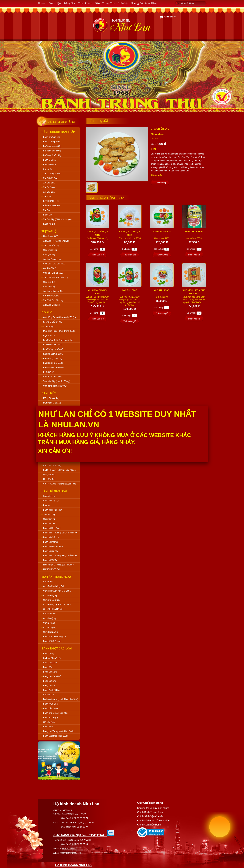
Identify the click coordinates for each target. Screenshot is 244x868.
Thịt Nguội (49, 231)
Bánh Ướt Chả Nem (52, 641)
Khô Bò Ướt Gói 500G (53, 354)
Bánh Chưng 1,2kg (52, 137)
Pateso (46, 505)
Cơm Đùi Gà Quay (52, 600)
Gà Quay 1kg (49, 475)
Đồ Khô (47, 312)
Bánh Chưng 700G (52, 142)
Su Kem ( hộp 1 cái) (52, 658)
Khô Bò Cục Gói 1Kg (53, 358)
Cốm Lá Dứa (49, 722)
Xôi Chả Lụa (49, 183)
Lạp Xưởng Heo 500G (53, 349)
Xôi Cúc (47, 210)
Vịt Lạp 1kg (48, 326)
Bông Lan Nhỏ (50, 681)
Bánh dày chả (49, 164)
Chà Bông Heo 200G (53, 377)
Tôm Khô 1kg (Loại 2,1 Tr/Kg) (57, 381)
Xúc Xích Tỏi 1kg (51, 245)
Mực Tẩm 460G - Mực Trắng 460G (59, 331)
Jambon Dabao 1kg (52, 259)
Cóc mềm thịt (49, 519)
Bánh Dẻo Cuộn (50, 708)
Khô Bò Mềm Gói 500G (54, 368)
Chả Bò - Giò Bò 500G (53, 273)
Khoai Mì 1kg (49, 224)
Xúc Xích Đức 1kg (51, 305)
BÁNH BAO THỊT (51, 201)
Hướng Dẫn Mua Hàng (144, 3)
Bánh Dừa (48, 667)
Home (42, 3)
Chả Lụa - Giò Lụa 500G (54, 264)
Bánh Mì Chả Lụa (51, 537)
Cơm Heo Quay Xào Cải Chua (57, 591)
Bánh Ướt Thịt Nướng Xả (54, 637)
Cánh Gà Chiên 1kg (52, 466)
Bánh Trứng (49, 654)
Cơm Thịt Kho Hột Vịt (53, 609)
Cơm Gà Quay (50, 618)
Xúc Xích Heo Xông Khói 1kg (56, 241)
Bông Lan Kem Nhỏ (52, 676)
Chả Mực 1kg (49, 287)
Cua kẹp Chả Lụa (51, 501)
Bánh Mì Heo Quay (52, 528)
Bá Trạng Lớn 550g (52, 151)
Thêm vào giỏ (97, 255)
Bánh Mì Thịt (49, 524)
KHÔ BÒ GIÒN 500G (53, 322)
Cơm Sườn (48, 582)
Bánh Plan (48, 727)
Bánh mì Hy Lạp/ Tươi (53, 546)
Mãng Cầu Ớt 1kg (51, 398)
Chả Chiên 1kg (50, 250)
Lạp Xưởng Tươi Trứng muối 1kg (58, 340)
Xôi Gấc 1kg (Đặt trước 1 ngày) (57, 219)
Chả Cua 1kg (49, 282)
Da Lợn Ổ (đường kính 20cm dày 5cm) (61, 699)
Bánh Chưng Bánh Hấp (58, 132)
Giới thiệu (55, 3)
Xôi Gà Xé (48, 169)
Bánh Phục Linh (50, 704)
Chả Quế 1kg (49, 255)
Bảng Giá (70, 3)
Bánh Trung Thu (105, 3)
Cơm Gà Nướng (50, 632)
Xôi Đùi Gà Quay (51, 178)
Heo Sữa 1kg (49, 479)
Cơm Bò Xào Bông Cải (53, 586)
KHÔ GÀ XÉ (49, 372)
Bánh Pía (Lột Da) (51, 690)
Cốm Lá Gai (49, 695)
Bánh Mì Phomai (51, 542)
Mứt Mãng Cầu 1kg (52, 403)
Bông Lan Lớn (50, 686)
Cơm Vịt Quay (50, 627)
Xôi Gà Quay (49, 187)
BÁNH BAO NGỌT (52, 206)
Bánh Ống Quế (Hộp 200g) (55, 713)
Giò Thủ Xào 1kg (51, 296)
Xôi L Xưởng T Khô (52, 174)
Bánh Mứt (49, 393)
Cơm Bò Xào (49, 623)
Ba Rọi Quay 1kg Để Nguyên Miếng (59, 470)
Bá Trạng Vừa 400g (52, 146)
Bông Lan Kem (50, 672)
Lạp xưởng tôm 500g (53, 345)
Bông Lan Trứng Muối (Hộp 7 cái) (58, 731)
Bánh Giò (47, 215)
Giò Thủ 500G (50, 268)
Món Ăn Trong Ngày (57, 577)
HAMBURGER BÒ (52, 569)
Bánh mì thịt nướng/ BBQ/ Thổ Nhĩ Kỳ (60, 533)
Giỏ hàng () (170, 17)
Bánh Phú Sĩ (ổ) (50, 718)
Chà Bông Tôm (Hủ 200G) (55, 386)
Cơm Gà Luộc (50, 614)
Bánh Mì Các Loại (54, 491)
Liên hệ (123, 3)
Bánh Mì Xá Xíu (50, 560)
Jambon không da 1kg (53, 291)
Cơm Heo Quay (50, 595)
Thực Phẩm (85, 3)
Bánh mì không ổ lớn (53, 510)
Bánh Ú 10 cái (50, 160)
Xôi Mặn (47, 197)
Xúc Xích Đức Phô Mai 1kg (55, 277)
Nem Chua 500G (51, 236)
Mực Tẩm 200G (50, 336)
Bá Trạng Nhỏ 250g (52, 155)
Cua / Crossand (50, 663)
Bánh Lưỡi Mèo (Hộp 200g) (56, 736)
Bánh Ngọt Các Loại (57, 649)
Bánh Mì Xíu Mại (51, 551)
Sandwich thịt (49, 514)
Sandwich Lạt (49, 496)
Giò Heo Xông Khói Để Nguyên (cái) (60, 484)
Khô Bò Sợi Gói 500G (53, 363)
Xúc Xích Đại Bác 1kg (53, 300)
